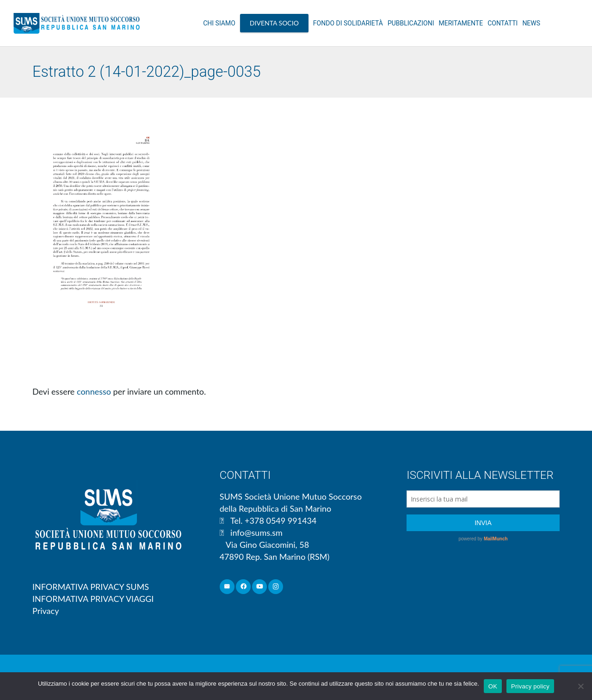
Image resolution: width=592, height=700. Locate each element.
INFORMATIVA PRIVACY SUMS (91, 587)
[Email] (227, 587)
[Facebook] (244, 587)
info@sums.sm (256, 533)
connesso (94, 391)
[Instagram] (276, 587)
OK (493, 686)
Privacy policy (530, 686)
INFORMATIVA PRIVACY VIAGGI (93, 599)
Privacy (46, 611)
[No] (580, 686)
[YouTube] (260, 587)
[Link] (77, 23)
